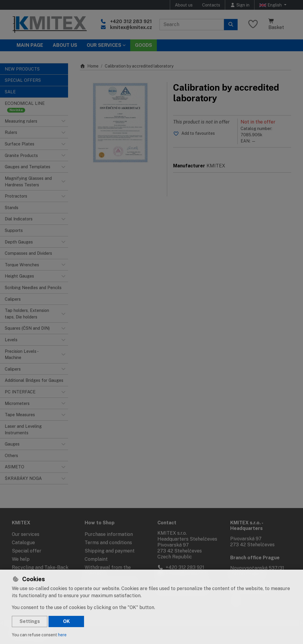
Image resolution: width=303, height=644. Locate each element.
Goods (144, 45)
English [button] (271, 5)
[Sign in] (240, 5)
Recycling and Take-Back (40, 567)
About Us (65, 45)
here (62, 635)
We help (21, 559)
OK (66, 621)
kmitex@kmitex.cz (131, 27)
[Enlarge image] (120, 123)
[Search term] (192, 25)
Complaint (96, 559)
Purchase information (109, 534)
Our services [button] (104, 45)
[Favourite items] (253, 24)
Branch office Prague (255, 558)
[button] (63, 121)
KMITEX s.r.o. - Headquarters (247, 526)
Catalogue (23, 543)
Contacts (211, 5)
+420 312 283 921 (131, 21)
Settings (30, 621)
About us (184, 5)
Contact (167, 523)
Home (89, 66)
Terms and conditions (108, 543)
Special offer (27, 551)
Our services (26, 534)
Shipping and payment (110, 551)
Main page (30, 45)
